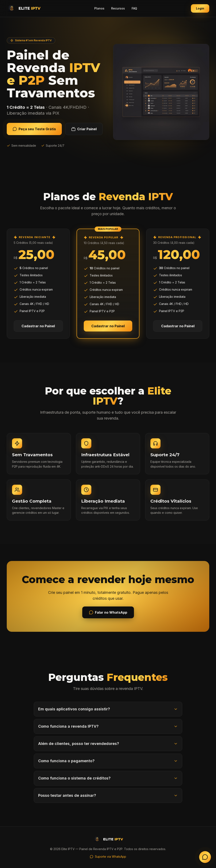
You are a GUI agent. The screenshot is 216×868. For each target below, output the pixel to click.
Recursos (118, 8)
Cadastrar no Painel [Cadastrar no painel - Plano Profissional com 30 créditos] (178, 326)
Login (200, 8)
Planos (99, 8)
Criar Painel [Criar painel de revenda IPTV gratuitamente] (84, 129)
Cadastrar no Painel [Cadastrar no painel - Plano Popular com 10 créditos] (108, 326)
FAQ (134, 8)
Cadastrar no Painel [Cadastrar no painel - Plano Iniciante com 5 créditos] (38, 326)
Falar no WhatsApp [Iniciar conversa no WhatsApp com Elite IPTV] (108, 612)
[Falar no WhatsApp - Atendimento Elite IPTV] (205, 857)
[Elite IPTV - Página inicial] (24, 8)
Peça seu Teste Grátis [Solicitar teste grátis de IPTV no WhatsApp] (34, 129)
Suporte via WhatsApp (108, 857)
